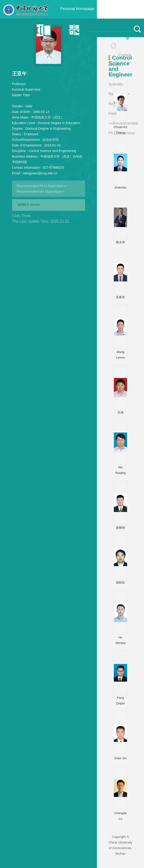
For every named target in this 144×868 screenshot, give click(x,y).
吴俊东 (120, 297)
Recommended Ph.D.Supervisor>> (42, 186)
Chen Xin (120, 758)
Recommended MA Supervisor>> (41, 191)
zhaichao (120, 187)
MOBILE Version (29, 205)
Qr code (62, 30)
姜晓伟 (120, 528)
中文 (31, 30)
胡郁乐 (120, 583)
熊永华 (120, 242)
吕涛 (121, 412)
